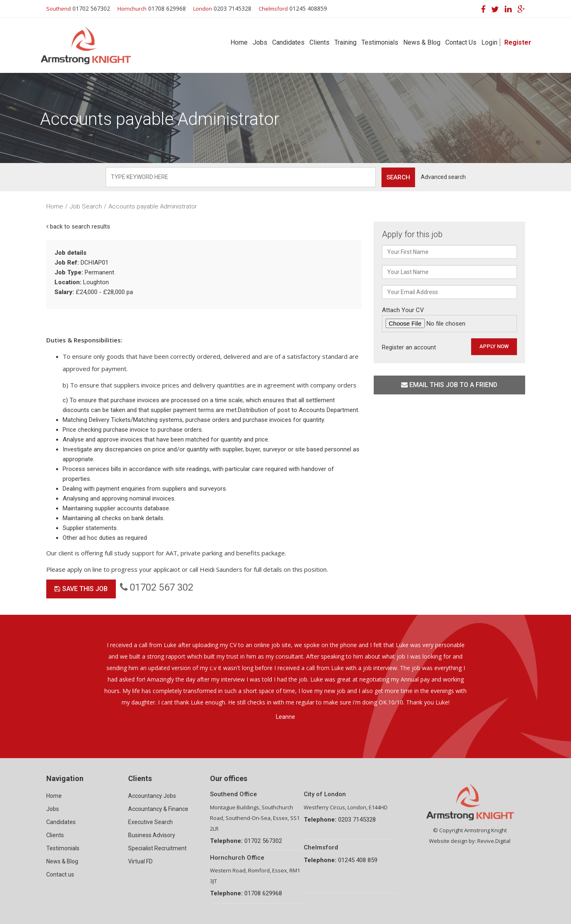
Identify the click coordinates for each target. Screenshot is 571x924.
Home (239, 42)
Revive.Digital (494, 841)
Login (489, 42)
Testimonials (380, 42)
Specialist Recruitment (157, 848)
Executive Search (150, 822)
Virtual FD (140, 861)
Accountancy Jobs (152, 796)
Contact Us (461, 42)
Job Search (86, 206)
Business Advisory (152, 835)
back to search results (78, 226)
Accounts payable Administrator (153, 206)
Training (345, 42)
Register (518, 42)
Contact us (60, 874)
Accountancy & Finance (158, 809)
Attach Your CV (449, 319)
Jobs (260, 42)
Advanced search (443, 177)
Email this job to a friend (449, 385)
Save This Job (81, 589)
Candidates (288, 42)
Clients (319, 42)
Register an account (409, 347)
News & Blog (422, 42)
